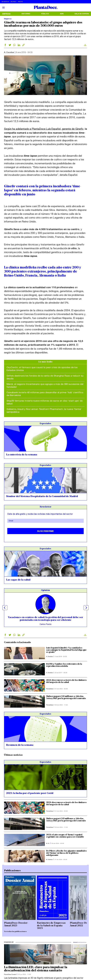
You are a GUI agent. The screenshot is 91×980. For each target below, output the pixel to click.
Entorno (26, 14)
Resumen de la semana (20, 745)
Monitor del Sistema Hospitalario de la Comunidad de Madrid (42, 496)
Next (86, 608)
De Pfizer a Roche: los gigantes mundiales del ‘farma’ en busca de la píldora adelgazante (66, 853)
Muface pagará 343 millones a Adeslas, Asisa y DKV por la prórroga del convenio (66, 697)
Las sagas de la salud (18, 580)
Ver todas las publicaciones (15, 932)
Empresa (6, 14)
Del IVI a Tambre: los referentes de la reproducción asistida (64, 665)
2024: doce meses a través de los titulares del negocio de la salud (66, 681)
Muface (13, 2)
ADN (62, 14)
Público (45, 14)
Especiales (46, 424)
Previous (5, 608)
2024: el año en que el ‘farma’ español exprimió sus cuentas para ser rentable (65, 836)
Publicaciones (12, 871)
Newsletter (46, 507)
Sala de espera (82, 14)
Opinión (45, 590)
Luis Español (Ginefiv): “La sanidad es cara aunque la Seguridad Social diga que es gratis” (66, 650)
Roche (20, 2)
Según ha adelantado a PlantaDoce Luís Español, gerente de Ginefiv (44, 129)
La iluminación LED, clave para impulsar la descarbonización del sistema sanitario (36, 969)
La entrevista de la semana (22, 455)
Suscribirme (46, 531)
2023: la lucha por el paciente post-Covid (30, 793)
